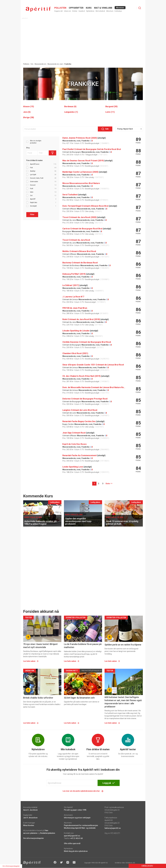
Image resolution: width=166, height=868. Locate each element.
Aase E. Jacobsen (30, 810)
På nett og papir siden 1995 (75, 810)
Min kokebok (100, 11)
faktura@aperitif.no (113, 828)
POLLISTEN (60, 8)
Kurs (89, 8)
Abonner (120, 8)
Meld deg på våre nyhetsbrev (76, 851)
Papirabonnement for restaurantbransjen (81, 825)
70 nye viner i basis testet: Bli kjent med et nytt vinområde (40, 646)
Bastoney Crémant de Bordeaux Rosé (80, 263)
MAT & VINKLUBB (103, 8)
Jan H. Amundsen (30, 818)
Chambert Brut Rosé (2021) (75, 353)
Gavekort (82, 11)
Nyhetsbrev (90, 11)
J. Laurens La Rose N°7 (73, 297)
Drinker (75, 11)
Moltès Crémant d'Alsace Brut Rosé (79, 251)
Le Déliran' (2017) (71, 285)
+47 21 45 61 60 (76, 838)
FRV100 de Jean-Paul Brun (75, 308)
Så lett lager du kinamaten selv (79, 698)
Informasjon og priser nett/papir (77, 818)
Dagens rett (59, 11)
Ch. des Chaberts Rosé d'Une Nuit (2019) (82, 376)
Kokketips (118, 11)
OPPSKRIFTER (76, 8)
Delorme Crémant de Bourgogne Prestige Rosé (85, 399)
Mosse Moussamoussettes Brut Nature (81, 183)
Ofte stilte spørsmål (72, 843)
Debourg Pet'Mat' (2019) (74, 274)
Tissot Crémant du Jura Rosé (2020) (80, 217)
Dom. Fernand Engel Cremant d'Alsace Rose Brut (85, 206)
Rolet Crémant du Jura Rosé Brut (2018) (81, 319)
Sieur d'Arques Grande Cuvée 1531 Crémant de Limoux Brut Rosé (93, 365)
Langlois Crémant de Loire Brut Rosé (80, 410)
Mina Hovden (29, 825)
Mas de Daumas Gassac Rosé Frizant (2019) (83, 161)
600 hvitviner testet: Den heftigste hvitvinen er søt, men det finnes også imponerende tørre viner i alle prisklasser (123, 702)
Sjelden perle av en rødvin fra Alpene (123, 645)
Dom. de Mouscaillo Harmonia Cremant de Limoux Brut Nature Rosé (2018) (94, 387)
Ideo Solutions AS (128, 863)
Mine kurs (110, 11)
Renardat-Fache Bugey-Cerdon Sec (79, 421)
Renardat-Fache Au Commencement (80, 455)
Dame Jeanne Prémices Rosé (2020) (80, 138)
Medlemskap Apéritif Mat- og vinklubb (80, 828)
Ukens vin (67, 11)
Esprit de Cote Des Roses (75, 444)
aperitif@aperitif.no (72, 836)
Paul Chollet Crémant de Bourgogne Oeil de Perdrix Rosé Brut (92, 149)
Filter (32, 214)
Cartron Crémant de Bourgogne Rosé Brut (82, 229)
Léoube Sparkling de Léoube (76, 331)
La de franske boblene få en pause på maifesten (83, 646)
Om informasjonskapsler (34, 838)
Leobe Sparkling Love (73, 467)
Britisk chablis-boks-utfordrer (38, 698)
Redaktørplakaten (48, 833)
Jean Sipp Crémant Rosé (74, 433)
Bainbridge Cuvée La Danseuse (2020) (80, 172)
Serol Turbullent (70, 195)
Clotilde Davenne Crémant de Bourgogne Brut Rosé (87, 342)
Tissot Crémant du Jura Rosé (76, 240)
